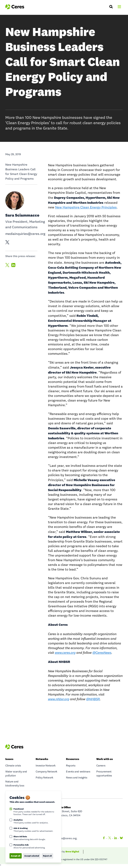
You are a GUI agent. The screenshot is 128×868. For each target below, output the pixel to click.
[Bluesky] (121, 839)
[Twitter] (110, 839)
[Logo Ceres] (15, 7)
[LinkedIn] (115, 839)
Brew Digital (72, 852)
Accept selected (32, 856)
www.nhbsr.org (59, 699)
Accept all (16, 856)
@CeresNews (102, 653)
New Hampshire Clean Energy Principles (86, 208)
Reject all (47, 856)
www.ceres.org (65, 653)
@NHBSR (93, 699)
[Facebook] (104, 839)
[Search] (111, 7)
